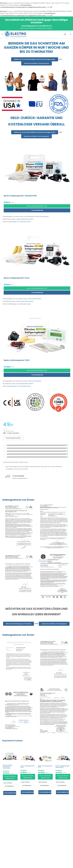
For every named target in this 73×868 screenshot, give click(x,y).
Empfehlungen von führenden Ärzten (19, 222)
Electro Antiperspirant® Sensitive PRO (63, 767)
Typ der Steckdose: (8, 783)
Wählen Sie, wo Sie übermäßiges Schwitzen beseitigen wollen (35, 59)
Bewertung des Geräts (13, 438)
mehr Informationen (42, 216)
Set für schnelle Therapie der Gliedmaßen (7, 767)
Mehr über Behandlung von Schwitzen (19, 624)
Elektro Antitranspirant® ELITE (45, 767)
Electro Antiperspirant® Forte (27, 767)
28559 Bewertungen (9, 431)
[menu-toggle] (2, 34)
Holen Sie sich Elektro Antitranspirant (37, 63)
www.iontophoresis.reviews (25, 219)
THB (65, 34)
